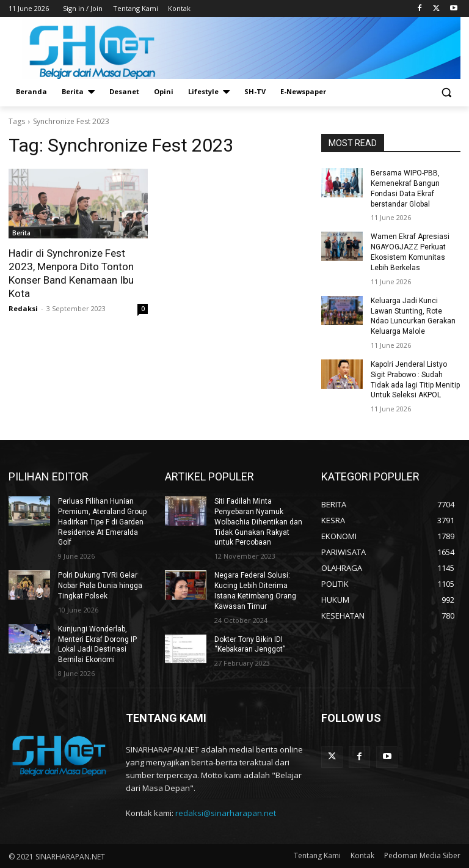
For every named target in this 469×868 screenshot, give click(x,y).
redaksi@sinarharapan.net (226, 813)
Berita (21, 233)
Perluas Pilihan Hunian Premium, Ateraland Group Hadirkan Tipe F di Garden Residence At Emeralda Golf (102, 522)
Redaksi (23, 308)
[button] (446, 92)
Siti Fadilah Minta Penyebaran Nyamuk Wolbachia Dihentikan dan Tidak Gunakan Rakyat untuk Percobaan (258, 522)
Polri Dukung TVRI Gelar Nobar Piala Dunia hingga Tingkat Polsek (100, 586)
